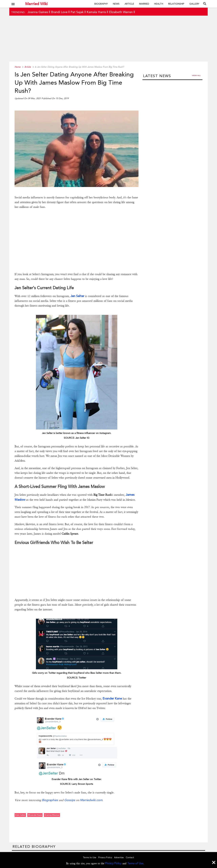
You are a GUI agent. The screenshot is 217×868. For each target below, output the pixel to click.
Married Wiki (36, 4)
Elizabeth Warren (121, 12)
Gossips (70, 800)
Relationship (176, 4)
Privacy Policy (113, 863)
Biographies (50, 800)
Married (144, 4)
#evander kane (35, 815)
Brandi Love (59, 12)
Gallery (194, 4)
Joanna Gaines (38, 12)
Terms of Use (135, 863)
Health (159, 4)
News (116, 4)
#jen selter (20, 815)
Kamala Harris (96, 12)
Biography (101, 4)
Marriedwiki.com (91, 800)
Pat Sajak (77, 12)
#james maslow (52, 815)
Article (129, 4)
